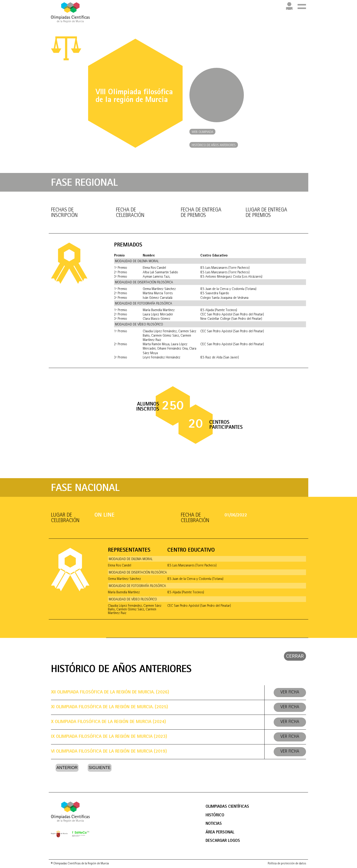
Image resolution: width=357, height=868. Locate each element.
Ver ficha (290, 693)
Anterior (67, 768)
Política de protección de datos (287, 864)
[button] (202, 132)
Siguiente (100, 768)
